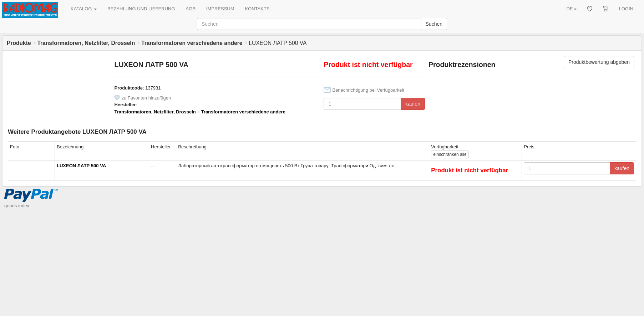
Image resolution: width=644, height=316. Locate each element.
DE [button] (571, 9)
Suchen (434, 24)
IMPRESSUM (220, 9)
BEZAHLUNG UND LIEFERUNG (141, 9)
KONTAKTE (257, 9)
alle (450, 154)
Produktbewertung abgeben (599, 62)
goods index (17, 206)
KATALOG (84, 9)
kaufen (413, 104)
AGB (190, 9)
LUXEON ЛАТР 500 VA (81, 166)
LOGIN (626, 9)
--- (153, 166)
